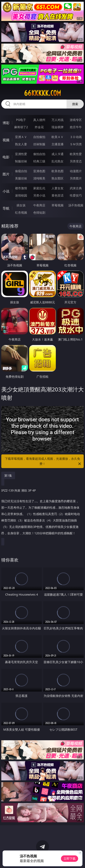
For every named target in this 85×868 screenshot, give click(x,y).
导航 (6, 208)
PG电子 (21, 120)
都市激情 (21, 188)
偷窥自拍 (21, 171)
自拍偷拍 (39, 137)
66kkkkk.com (42, 93)
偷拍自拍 (39, 154)
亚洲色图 (39, 171)
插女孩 (21, 205)
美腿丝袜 (21, 178)
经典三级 (39, 161)
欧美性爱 (76, 154)
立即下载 (70, 858)
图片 (6, 174)
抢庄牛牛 (76, 127)
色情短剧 (39, 212)
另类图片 (76, 178)
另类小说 (39, 195)
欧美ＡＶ (58, 137)
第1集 (8, 475)
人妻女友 (58, 188)
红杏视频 (21, 212)
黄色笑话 (58, 195)
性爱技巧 (76, 195)
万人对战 (58, 120)
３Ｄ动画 (76, 137)
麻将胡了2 (21, 127)
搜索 (75, 104)
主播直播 (58, 144)
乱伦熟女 (58, 161)
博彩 (6, 123)
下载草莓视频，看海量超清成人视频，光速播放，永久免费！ (43, 461)
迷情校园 (21, 195)
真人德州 (39, 120)
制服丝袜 (21, 161)
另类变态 (76, 161)
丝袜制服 (39, 144)
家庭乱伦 (39, 188)
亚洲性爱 (21, 154)
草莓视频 (58, 205)
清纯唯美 (39, 178)
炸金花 (39, 127)
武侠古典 (76, 188)
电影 (6, 157)
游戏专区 (76, 120)
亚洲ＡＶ (21, 137)
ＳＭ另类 (76, 144)
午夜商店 (39, 205)
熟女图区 (58, 178)
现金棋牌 (58, 127)
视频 (6, 140)
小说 (6, 191)
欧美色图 (58, 171)
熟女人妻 (21, 144)
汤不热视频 (76, 205)
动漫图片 (76, 171)
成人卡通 (58, 154)
